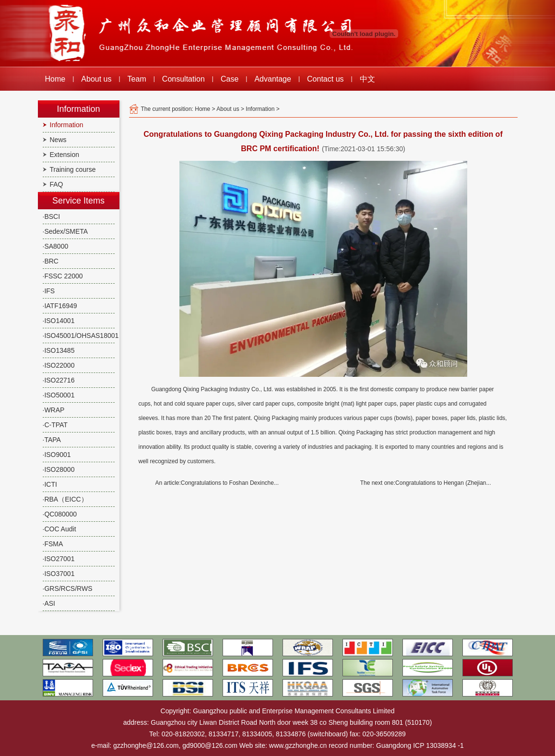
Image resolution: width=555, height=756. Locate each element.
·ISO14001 (59, 321)
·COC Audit (59, 529)
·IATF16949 (60, 306)
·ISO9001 (57, 455)
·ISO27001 (59, 559)
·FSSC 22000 (63, 276)
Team (137, 79)
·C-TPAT (55, 425)
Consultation (183, 79)
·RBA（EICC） (65, 499)
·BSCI (52, 216)
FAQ (57, 184)
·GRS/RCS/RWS (68, 588)
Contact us (325, 79)
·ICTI (50, 484)
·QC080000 (60, 514)
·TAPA (52, 440)
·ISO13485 (59, 350)
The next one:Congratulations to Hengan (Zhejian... (426, 483)
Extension (65, 155)
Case (230, 79)
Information (67, 125)
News (58, 140)
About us (96, 79)
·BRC (51, 261)
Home (55, 79)
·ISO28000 (59, 469)
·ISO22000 (59, 365)
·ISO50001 (59, 395)
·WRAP (54, 410)
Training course (73, 169)
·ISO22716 (59, 380)
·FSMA (53, 544)
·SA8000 (56, 246)
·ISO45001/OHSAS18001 (81, 336)
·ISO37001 (59, 574)
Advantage (273, 79)
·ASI (49, 603)
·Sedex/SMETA (65, 231)
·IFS (49, 291)
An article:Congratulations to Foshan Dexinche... (217, 483)
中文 (367, 79)
